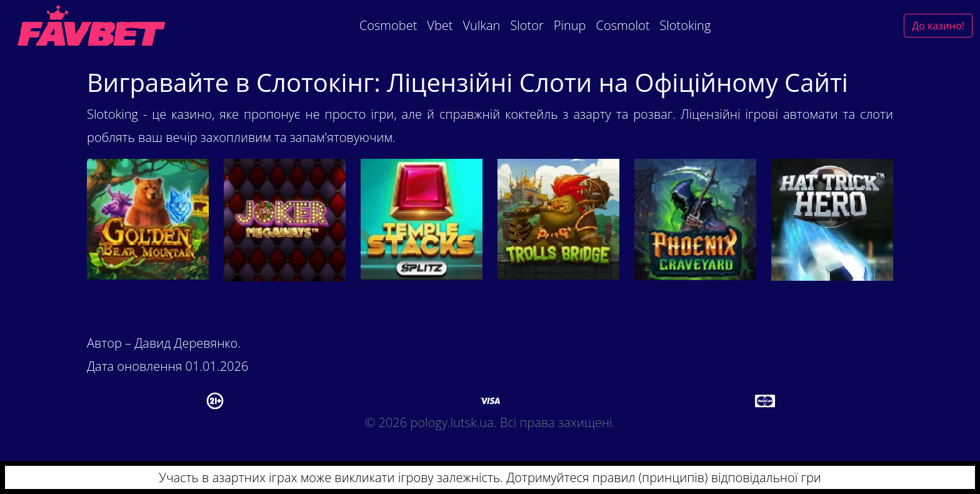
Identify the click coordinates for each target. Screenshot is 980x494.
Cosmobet (388, 25)
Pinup (570, 25)
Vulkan (481, 25)
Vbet (440, 25)
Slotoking (685, 25)
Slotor (527, 25)
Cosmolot (623, 25)
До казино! (938, 26)
